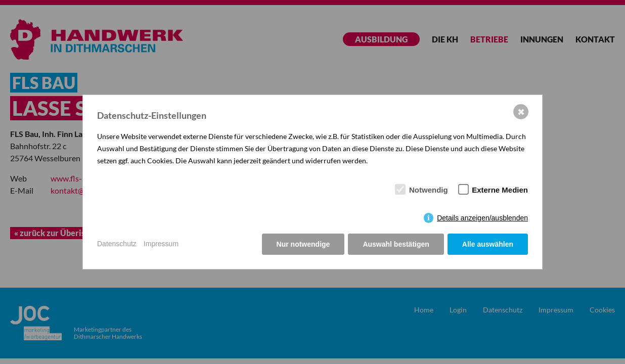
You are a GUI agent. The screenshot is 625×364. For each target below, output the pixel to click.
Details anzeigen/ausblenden (482, 218)
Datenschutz (117, 244)
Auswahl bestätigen (396, 244)
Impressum (161, 244)
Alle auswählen (488, 244)
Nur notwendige (303, 244)
